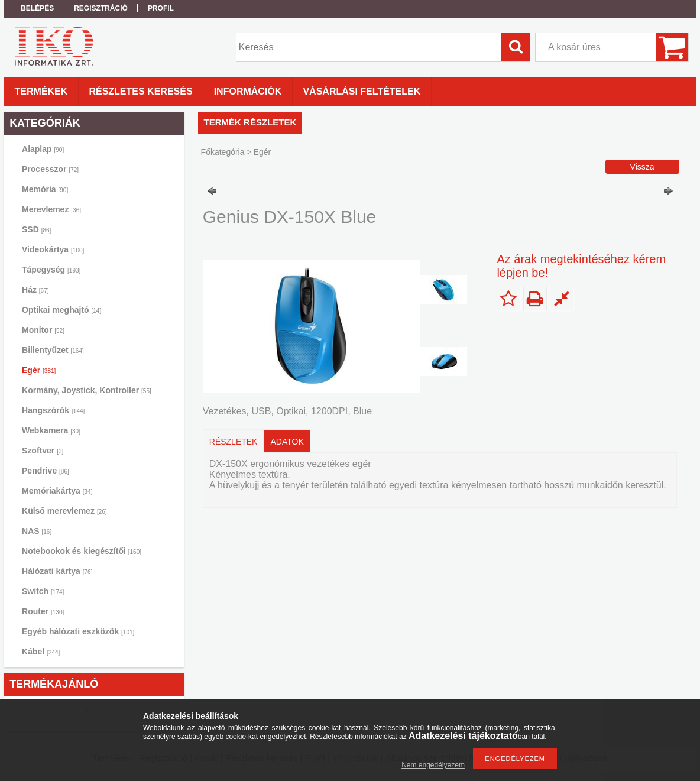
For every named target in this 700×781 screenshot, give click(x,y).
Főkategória (223, 152)
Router (43, 611)
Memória (45, 189)
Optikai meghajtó (61, 310)
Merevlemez (51, 209)
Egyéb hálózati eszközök (78, 631)
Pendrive (46, 471)
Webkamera (51, 430)
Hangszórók (53, 410)
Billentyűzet (53, 350)
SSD (36, 229)
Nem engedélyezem (433, 765)
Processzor (50, 169)
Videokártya (53, 249)
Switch (43, 591)
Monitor (43, 330)
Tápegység (51, 270)
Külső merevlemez (64, 511)
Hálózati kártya (57, 571)
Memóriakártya (57, 491)
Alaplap (43, 149)
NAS (37, 531)
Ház (35, 290)
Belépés (37, 8)
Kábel (41, 652)
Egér (39, 370)
